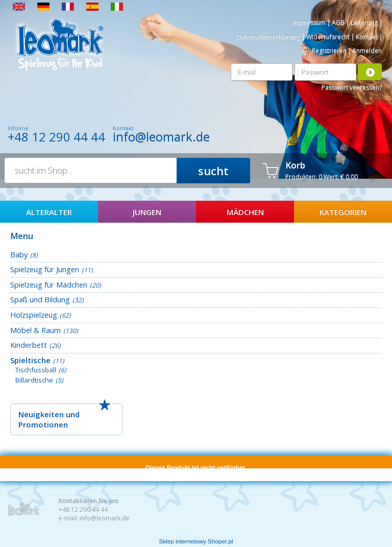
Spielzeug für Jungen (45, 269)
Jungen (147, 212)
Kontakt (367, 37)
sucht (213, 171)
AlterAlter (49, 212)
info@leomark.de (161, 137)
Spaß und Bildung (40, 299)
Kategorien (343, 212)
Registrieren (329, 51)
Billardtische (34, 380)
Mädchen (245, 212)
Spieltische (30, 360)
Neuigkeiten (41, 414)
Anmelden (367, 51)
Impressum (309, 23)
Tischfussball (36, 370)
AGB (338, 23)
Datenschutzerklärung (268, 37)
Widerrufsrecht (328, 37)
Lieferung (364, 23)
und (73, 414)
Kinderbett (29, 345)
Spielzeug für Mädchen (49, 284)
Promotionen (43, 424)
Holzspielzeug (34, 315)
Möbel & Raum (35, 330)
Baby (19, 254)
